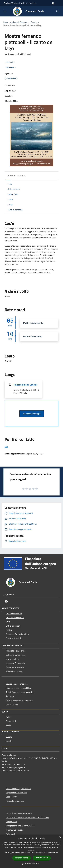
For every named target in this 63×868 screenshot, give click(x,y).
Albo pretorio (12, 822)
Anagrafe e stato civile (16, 651)
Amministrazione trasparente (19, 813)
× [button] (60, 837)
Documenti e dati (13, 638)
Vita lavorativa (12, 659)
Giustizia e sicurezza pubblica (19, 688)
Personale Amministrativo (17, 634)
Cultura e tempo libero (16, 655)
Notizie (9, 717)
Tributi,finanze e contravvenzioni (20, 692)
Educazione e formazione (17, 684)
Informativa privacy (14, 830)
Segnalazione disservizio (16, 793)
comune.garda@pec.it (16, 767)
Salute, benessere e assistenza (19, 700)
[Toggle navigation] (5, 11)
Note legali (11, 834)
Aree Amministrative (15, 618)
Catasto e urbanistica (15, 667)
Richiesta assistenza (15, 801)
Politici (9, 630)
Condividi (11, 62)
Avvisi (9, 725)
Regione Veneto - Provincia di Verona (20, 3)
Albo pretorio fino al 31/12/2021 (20, 826)
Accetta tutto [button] (22, 858)
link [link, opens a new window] (57, 852)
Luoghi (9, 737)
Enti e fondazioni (13, 626)
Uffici (8, 622)
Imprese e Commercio (15, 663)
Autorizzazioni (12, 704)
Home (6, 22)
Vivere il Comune (20, 22)
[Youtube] (6, 601)
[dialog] (32, 851)
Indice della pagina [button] (16, 176)
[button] (32, 864)
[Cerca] (58, 11)
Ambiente (10, 696)
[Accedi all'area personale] (53, 3)
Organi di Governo (14, 613)
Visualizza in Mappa (32, 414)
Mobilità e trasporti (14, 671)
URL (6, 446)
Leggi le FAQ (11, 797)
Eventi (33, 22)
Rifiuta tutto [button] (42, 858)
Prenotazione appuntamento (18, 789)
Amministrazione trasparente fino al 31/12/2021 (27, 817)
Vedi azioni (11, 67)
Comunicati (11, 721)
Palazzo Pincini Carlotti (26, 385)
